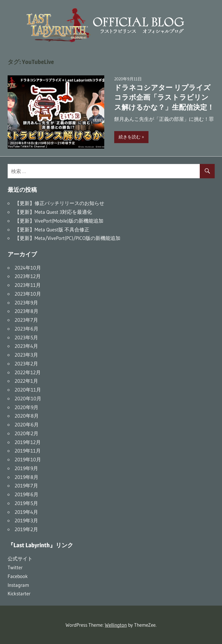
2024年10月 (28, 268)
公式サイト (20, 559)
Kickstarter (19, 593)
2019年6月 (27, 494)
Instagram (18, 585)
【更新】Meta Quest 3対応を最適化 (53, 212)
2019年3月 (26, 520)
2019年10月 (28, 459)
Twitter (15, 567)
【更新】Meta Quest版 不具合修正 (52, 229)
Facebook (18, 576)
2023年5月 (26, 337)
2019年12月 (28, 442)
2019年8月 (27, 477)
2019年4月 (26, 512)
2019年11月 (28, 451)
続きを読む (130, 137)
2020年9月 (27, 407)
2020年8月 (27, 416)
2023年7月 (26, 320)
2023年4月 (26, 346)
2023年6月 (27, 329)
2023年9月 (26, 302)
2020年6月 (27, 424)
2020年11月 (28, 390)
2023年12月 (28, 276)
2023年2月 (26, 363)
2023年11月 (28, 285)
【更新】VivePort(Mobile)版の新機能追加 (59, 221)
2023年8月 (27, 311)
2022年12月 (28, 372)
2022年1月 (26, 381)
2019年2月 (26, 529)
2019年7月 (26, 485)
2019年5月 (26, 503)
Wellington (116, 625)
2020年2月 (27, 433)
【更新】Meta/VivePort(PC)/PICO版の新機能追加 (68, 238)
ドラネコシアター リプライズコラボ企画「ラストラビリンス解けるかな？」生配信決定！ (164, 98)
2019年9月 (26, 468)
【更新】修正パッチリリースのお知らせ (59, 203)
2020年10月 (28, 398)
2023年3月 (26, 355)
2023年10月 (28, 294)
